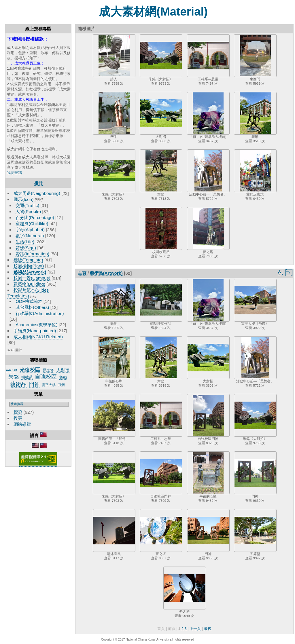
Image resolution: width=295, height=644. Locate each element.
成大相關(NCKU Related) (38, 337)
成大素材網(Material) (153, 12)
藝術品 (18, 384)
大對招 (63, 370)
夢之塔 (48, 370)
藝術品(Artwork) (30, 272)
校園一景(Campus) (32, 278)
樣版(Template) (28, 260)
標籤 (18, 412)
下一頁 (195, 629)
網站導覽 (22, 424)
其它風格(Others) (32, 307)
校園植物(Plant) (29, 266)
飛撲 (62, 385)
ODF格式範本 (29, 301)
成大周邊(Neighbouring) (37, 193)
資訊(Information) (32, 254)
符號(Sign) (26, 248)
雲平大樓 (49, 385)
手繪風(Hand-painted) (35, 331)
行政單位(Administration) (40, 313)
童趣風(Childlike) (32, 224)
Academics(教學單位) (36, 325)
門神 (34, 384)
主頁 (82, 273)
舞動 (63, 377)
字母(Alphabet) (30, 230)
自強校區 (46, 377)
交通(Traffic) (27, 205)
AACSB (11, 370)
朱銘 (14, 377)
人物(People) (28, 211)
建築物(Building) (29, 284)
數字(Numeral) (30, 236)
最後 (208, 629)
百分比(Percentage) (35, 217)
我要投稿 (14, 173)
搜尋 (18, 418)
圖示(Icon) (23, 199)
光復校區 (30, 370)
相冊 (38, 183)
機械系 (27, 377)
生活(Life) (25, 242)
